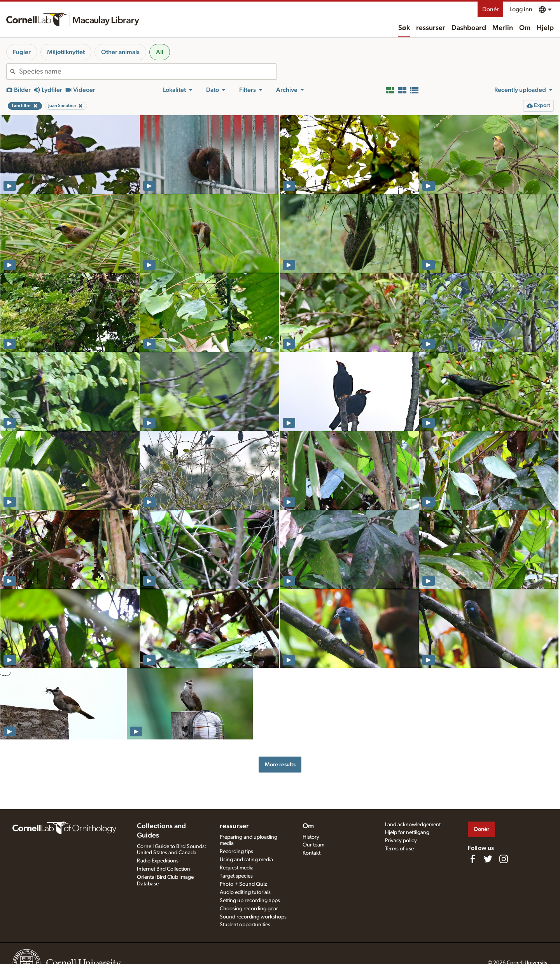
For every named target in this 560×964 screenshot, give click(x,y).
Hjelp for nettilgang (407, 832)
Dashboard (469, 28)
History (311, 837)
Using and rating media (246, 860)
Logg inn (521, 9)
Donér (490, 9)
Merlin (503, 28)
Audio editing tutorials (245, 892)
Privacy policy (401, 841)
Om (525, 28)
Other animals (120, 52)
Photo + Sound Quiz (243, 884)
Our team (313, 845)
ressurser (431, 28)
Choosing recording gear (249, 909)
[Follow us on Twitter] (488, 859)
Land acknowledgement (413, 825)
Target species (236, 876)
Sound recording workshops (253, 917)
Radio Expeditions (158, 861)
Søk (404, 28)
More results (280, 765)
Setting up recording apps (250, 901)
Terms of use (399, 849)
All (160, 52)
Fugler (22, 52)
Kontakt (311, 853)
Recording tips (236, 852)
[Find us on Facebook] (472, 859)
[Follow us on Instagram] (504, 859)
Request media (237, 868)
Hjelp (545, 28)
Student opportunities (245, 925)
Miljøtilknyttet (66, 52)
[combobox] (148, 72)
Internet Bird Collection (164, 869)
